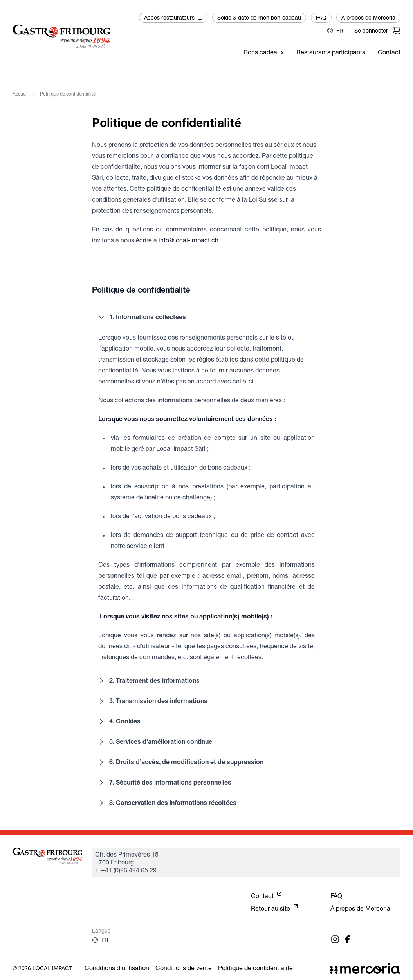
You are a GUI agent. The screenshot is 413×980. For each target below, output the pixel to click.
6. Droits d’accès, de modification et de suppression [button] (180, 762)
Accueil (20, 94)
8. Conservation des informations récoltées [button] (167, 803)
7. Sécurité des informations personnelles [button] (164, 783)
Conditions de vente (184, 968)
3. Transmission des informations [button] (152, 701)
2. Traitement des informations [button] (148, 681)
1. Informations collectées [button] (141, 317)
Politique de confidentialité (255, 968)
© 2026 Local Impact (42, 968)
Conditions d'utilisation (117, 968)
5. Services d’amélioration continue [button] (154, 742)
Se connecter (371, 31)
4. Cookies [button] (119, 721)
